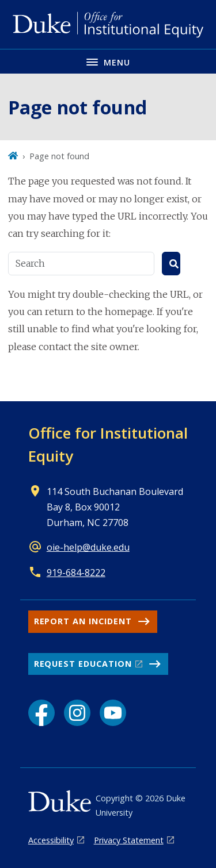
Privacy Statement (129, 840)
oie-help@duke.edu (88, 547)
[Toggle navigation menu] (108, 61)
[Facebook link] (41, 713)
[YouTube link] (113, 713)
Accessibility (51, 840)
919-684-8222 (76, 573)
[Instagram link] (77, 713)
